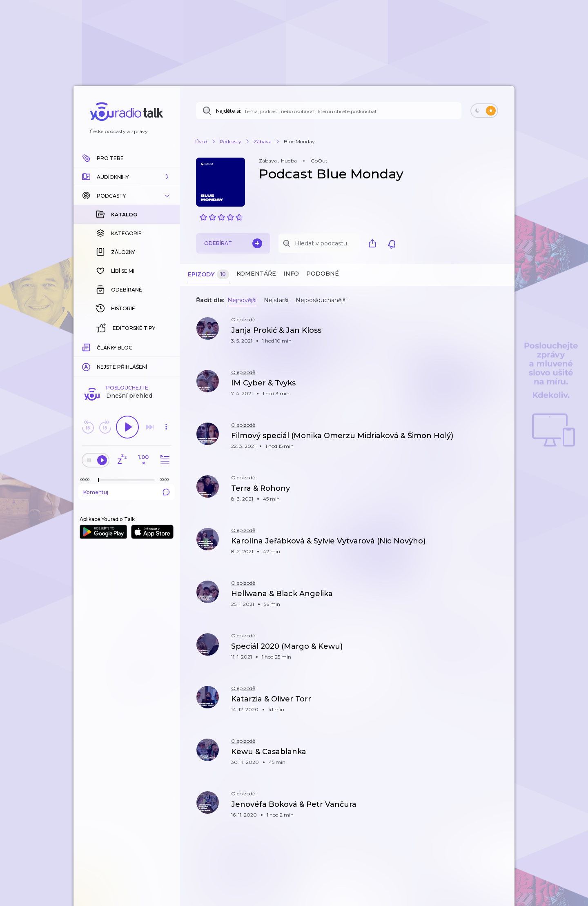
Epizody (208, 275)
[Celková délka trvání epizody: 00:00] (166, 346)
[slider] (98, 347)
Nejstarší (276, 300)
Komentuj (127, 359)
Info (291, 274)
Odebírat (233, 243)
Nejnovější (242, 300)
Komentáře (256, 274)
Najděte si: (229, 111)
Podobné (323, 274)
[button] (127, 177)
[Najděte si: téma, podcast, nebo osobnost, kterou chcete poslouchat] (329, 111)
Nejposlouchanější (321, 300)
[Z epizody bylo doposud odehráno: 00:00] (87, 346)
